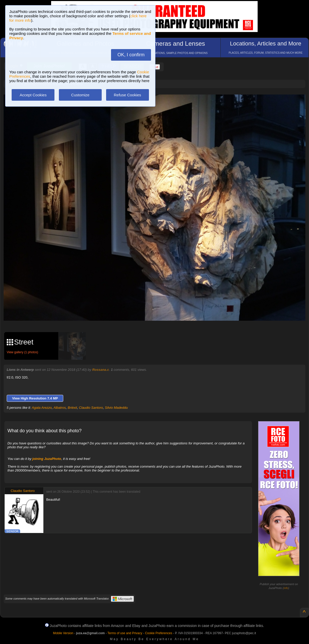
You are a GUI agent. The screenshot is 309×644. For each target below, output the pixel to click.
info (286, 588)
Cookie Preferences (159, 633)
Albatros (60, 408)
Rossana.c (101, 370)
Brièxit (72, 408)
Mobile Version (63, 633)
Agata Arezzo (42, 408)
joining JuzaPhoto (47, 459)
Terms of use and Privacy (125, 633)
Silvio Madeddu (116, 408)
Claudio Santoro (91, 408)
